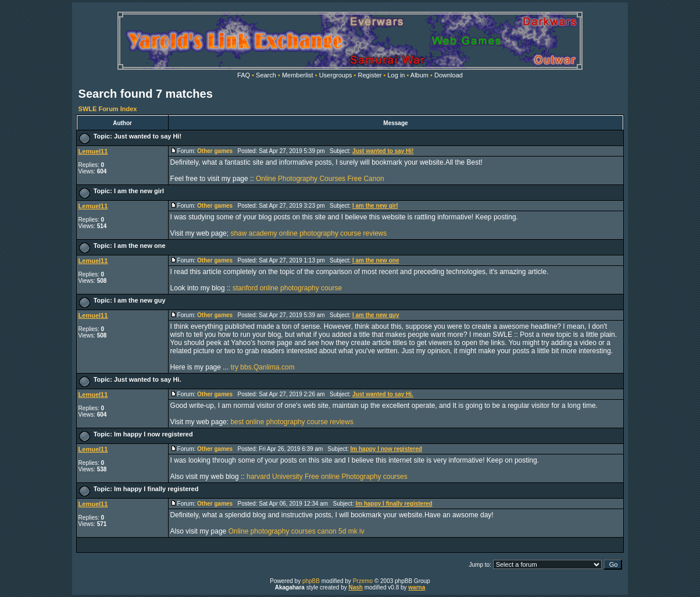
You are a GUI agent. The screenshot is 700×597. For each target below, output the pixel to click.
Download (449, 75)
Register (370, 75)
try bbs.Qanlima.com (263, 367)
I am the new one (140, 246)
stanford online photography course (287, 288)
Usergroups (336, 75)
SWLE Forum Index (108, 109)
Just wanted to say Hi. (148, 379)
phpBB (311, 581)
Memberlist (298, 75)
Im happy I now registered (153, 434)
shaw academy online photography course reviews (308, 233)
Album (419, 75)
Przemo (363, 581)
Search (266, 75)
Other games (215, 151)
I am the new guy (140, 300)
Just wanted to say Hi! (148, 136)
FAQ (244, 75)
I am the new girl (139, 191)
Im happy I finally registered (156, 489)
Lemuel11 (93, 151)
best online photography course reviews (292, 422)
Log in (396, 75)
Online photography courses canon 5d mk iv (297, 531)
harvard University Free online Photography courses (327, 477)
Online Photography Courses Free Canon (320, 179)
